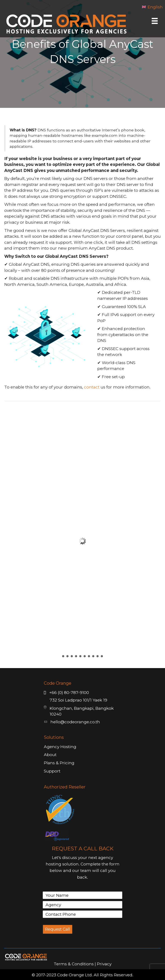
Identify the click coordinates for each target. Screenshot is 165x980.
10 (102, 656)
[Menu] (155, 21)
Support (52, 771)
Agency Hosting (60, 747)
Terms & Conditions (74, 964)
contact (92, 387)
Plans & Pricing (59, 763)
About (50, 755)
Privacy (104, 964)
